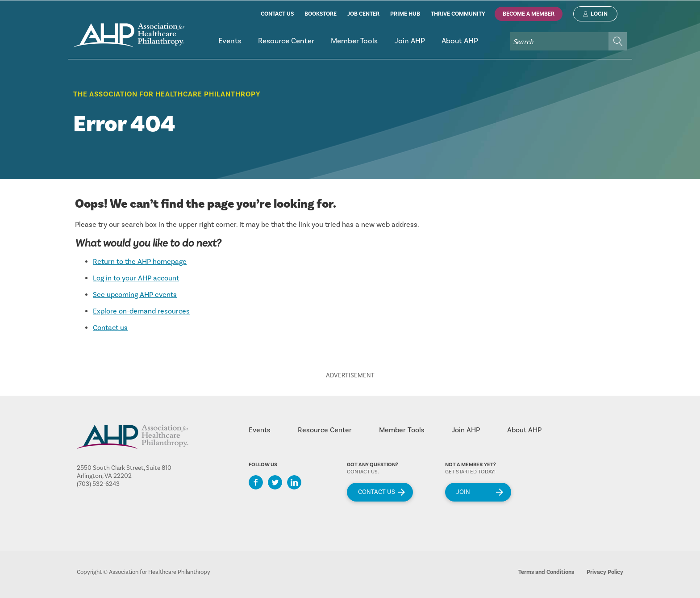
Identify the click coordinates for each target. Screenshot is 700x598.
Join (463, 492)
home (129, 35)
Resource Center (325, 430)
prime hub (405, 14)
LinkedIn (294, 482)
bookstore (321, 14)
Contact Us (377, 492)
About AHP (524, 430)
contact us (277, 14)
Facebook (256, 482)
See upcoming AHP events (135, 295)
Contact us (110, 328)
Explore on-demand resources (141, 311)
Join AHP (466, 430)
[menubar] (418, 45)
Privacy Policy (605, 572)
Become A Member (529, 14)
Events (260, 430)
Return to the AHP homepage (140, 262)
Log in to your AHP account (136, 278)
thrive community (458, 14)
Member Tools (402, 430)
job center (363, 14)
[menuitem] (230, 45)
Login (599, 14)
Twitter (275, 482)
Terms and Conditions (546, 572)
